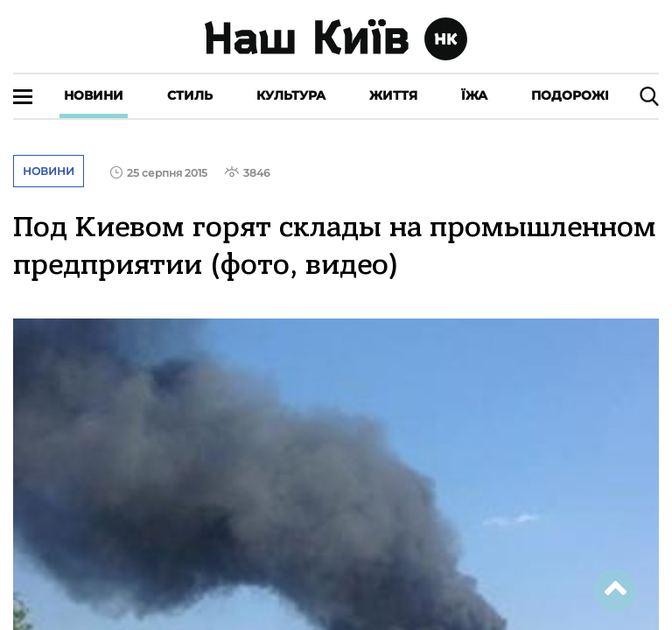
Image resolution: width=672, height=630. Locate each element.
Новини (94, 95)
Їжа (474, 95)
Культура (291, 95)
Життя (393, 95)
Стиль (190, 95)
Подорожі (570, 95)
